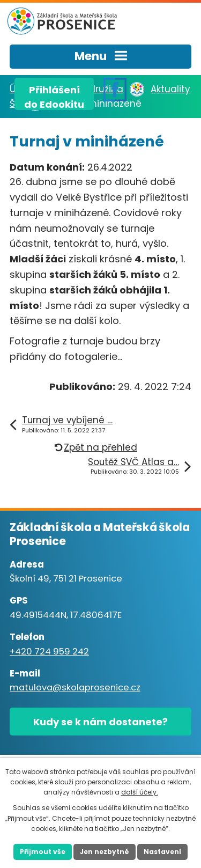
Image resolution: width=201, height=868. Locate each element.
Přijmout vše (43, 852)
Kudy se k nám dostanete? (100, 722)
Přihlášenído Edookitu (54, 97)
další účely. (140, 792)
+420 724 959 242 (49, 652)
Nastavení (162, 852)
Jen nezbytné (105, 852)
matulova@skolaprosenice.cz (75, 687)
